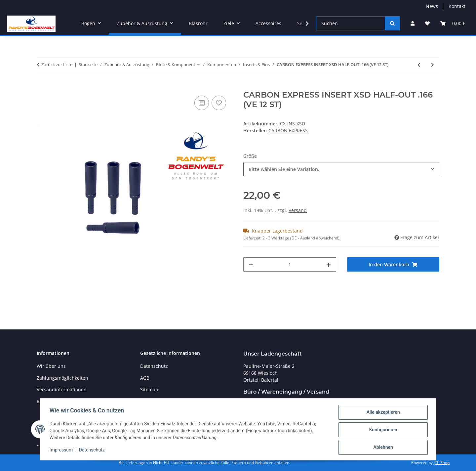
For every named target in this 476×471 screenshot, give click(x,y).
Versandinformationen (62, 389)
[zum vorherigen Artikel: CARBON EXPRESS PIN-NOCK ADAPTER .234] (419, 65)
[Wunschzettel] (427, 23)
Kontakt (457, 6)
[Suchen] (351, 23)
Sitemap (149, 389)
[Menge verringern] (251, 264)
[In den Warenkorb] (42, 87)
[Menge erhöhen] (329, 264)
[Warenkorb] (453, 23)
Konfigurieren (382, 430)
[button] (413, 23)
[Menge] (290, 264)
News (432, 6)
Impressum (62, 450)
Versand (298, 210)
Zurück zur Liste (57, 64)
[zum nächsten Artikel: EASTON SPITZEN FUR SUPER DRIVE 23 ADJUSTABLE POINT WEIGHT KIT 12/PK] (433, 65)
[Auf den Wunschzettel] (219, 103)
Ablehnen (382, 448)
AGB (145, 378)
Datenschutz (93, 450)
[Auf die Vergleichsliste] (202, 103)
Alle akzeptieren (382, 413)
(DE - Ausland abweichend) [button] (315, 238)
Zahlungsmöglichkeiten (62, 378)
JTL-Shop (442, 463)
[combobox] (341, 169)
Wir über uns (51, 366)
